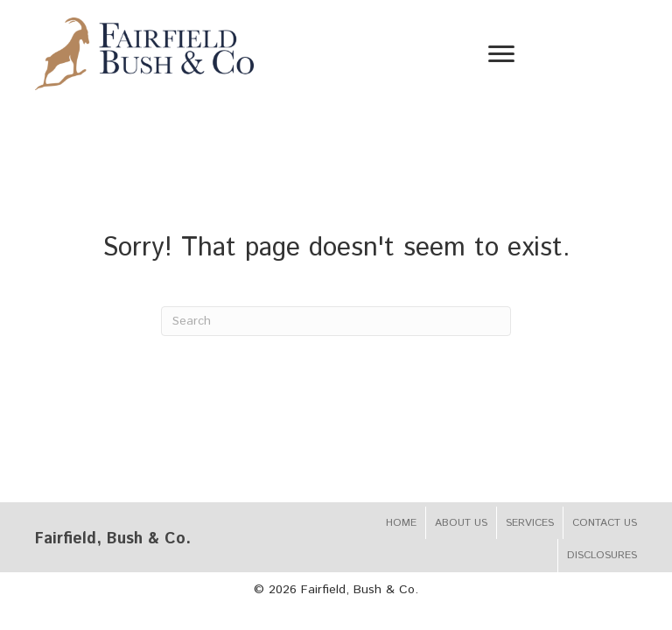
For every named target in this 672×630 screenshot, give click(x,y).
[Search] (336, 321)
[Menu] (501, 54)
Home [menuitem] (401, 523)
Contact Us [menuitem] (605, 523)
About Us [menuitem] (461, 523)
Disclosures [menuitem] (602, 555)
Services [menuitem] (530, 523)
